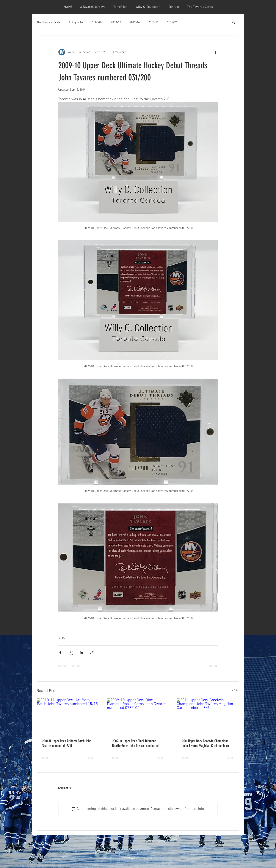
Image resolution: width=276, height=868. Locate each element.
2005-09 (97, 23)
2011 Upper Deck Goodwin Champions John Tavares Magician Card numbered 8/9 (206, 743)
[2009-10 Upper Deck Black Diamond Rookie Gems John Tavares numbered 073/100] (138, 716)
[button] (234, 23)
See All (235, 690)
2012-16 (135, 23)
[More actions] (215, 52)
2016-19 (153, 23)
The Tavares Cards (48, 23)
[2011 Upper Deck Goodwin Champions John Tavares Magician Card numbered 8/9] (208, 716)
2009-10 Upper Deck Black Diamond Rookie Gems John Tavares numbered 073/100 (135, 743)
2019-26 (172, 23)
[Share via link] (92, 653)
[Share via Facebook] (60, 653)
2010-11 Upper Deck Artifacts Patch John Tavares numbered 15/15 (67, 743)
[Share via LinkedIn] (81, 653)
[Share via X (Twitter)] (71, 653)
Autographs (76, 23)
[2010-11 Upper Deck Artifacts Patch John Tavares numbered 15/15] (68, 716)
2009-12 (116, 23)
